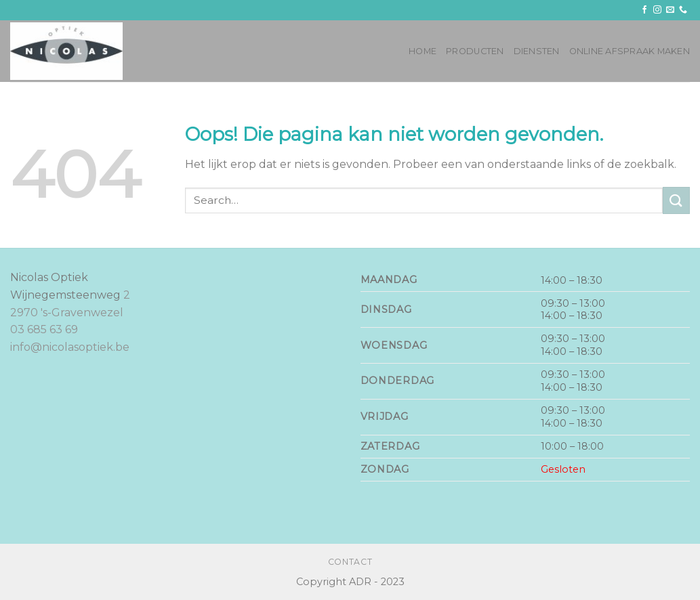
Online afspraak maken (630, 51)
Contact (350, 562)
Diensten (537, 51)
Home (423, 51)
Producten (475, 51)
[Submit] (676, 200)
